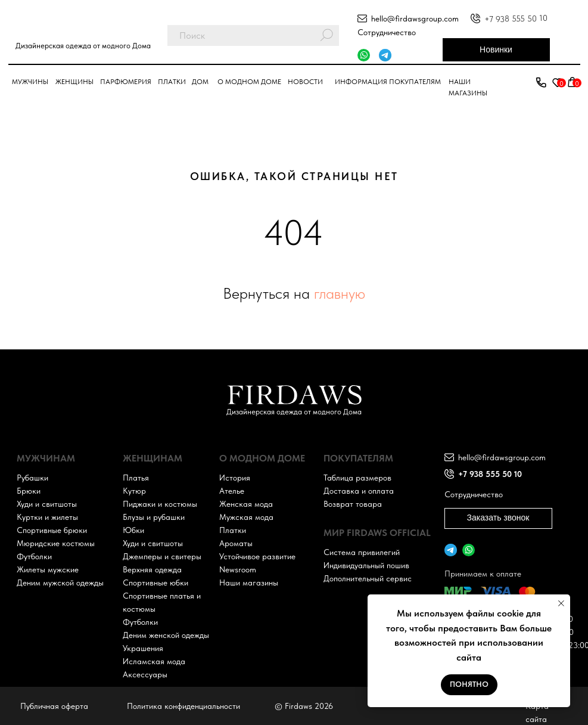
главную (340, 293)
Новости (305, 82)
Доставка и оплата (359, 491)
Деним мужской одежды (60, 583)
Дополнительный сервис (368, 578)
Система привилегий (362, 552)
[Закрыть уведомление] (561, 603)
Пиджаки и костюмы (160, 504)
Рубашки (32, 478)
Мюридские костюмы (56, 543)
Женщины (74, 82)
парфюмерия (126, 82)
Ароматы (236, 543)
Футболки (34, 556)
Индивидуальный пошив (366, 565)
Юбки (133, 530)
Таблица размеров (357, 478)
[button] (541, 83)
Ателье (232, 491)
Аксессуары (145, 674)
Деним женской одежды (166, 635)
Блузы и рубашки (154, 517)
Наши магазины (249, 583)
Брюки (29, 491)
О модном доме (249, 82)
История (235, 478)
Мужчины (30, 82)
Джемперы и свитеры (162, 556)
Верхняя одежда (152, 569)
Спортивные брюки (52, 530)
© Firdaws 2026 (304, 706)
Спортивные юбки (155, 583)
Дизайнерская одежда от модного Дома (83, 46)
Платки (172, 82)
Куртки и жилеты (47, 517)
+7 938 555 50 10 (515, 18)
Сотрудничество (387, 32)
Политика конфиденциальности (183, 706)
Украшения (143, 648)
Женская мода (246, 504)
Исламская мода (154, 661)
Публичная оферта (54, 706)
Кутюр (134, 491)
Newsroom (238, 569)
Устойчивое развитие (257, 556)
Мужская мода (246, 517)
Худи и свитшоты (47, 504)
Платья (136, 478)
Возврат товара (353, 504)
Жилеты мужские (48, 569)
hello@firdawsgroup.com (415, 18)
